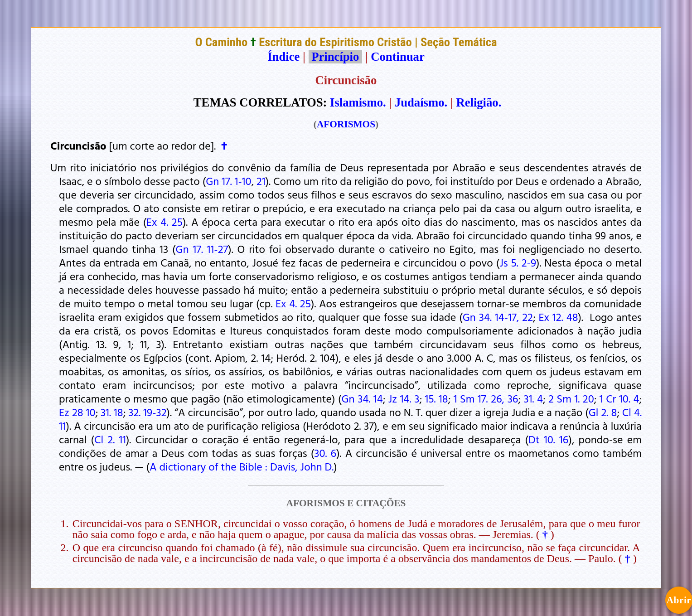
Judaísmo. (421, 102)
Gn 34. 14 (362, 398)
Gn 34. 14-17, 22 (498, 317)
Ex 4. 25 (165, 222)
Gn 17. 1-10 (228, 181)
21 (261, 181)
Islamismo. (358, 102)
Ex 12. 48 (558, 317)
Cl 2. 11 (110, 439)
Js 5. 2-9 (518, 262)
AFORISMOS (346, 124)
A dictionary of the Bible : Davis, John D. (242, 466)
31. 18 (112, 412)
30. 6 (325, 453)
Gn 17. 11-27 (202, 249)
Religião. (479, 102)
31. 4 (534, 398)
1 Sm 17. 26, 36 (486, 398)
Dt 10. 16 (548, 439)
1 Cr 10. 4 (619, 398)
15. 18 (436, 398)
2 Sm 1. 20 (571, 398)
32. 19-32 (147, 412)
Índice (283, 57)
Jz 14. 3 (404, 398)
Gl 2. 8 (603, 412)
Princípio (335, 57)
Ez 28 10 (77, 412)
